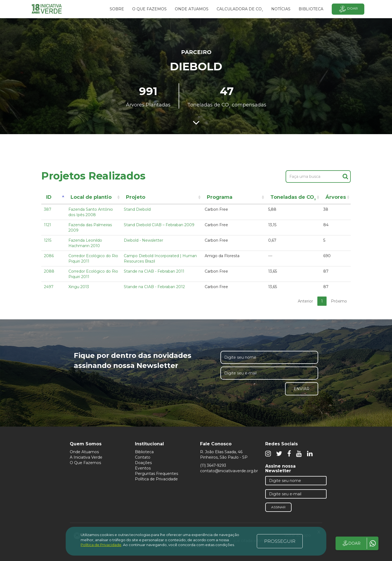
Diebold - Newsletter (143, 240)
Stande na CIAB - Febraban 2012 (154, 287)
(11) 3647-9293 (213, 465)
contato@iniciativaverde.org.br (229, 471)
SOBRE (117, 9)
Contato (143, 457)
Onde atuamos (192, 9)
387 (48, 209)
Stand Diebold (137, 209)
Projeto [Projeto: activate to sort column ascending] (136, 197)
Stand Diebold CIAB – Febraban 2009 (159, 225)
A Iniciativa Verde (86, 457)
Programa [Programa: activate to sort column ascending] (220, 197)
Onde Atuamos (84, 452)
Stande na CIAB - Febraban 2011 (154, 271)
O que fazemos (149, 9)
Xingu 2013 (79, 287)
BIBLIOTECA (311, 9)
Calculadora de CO (240, 10)
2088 (49, 271)
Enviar (302, 389)
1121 (48, 225)
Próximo (339, 301)
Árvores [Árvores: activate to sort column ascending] (336, 197)
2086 (49, 256)
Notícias (281, 9)
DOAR (351, 543)
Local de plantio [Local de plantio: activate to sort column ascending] (91, 197)
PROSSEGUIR (280, 541)
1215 (48, 240)
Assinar (278, 507)
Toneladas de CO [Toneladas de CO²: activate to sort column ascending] (293, 198)
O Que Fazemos (85, 463)
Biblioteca (144, 452)
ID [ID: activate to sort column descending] (49, 197)
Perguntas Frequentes (157, 474)
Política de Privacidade (156, 479)
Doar (348, 9)
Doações (143, 463)
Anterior (305, 301)
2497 (49, 287)
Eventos (143, 468)
